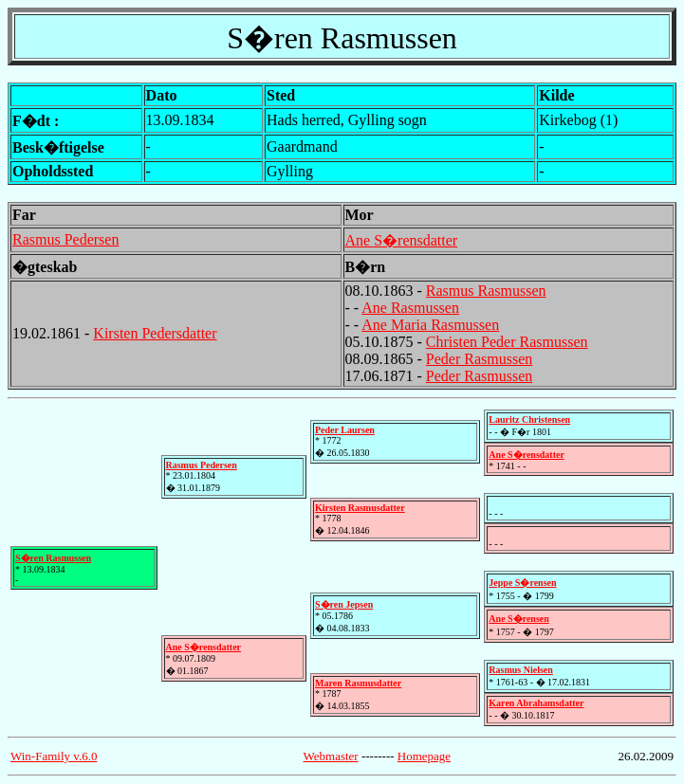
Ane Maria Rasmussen (430, 325)
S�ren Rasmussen (53, 558)
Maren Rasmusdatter (358, 683)
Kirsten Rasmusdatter (360, 508)
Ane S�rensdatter (402, 240)
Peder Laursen (345, 430)
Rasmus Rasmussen (486, 291)
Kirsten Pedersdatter (155, 333)
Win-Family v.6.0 (54, 756)
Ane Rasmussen (410, 308)
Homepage (424, 756)
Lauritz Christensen (529, 419)
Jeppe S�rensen (522, 583)
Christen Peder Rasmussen (507, 342)
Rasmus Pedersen (65, 239)
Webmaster (331, 756)
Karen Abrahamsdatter (536, 703)
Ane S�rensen (518, 619)
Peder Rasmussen (479, 359)
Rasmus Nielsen (521, 670)
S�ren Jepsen (344, 604)
